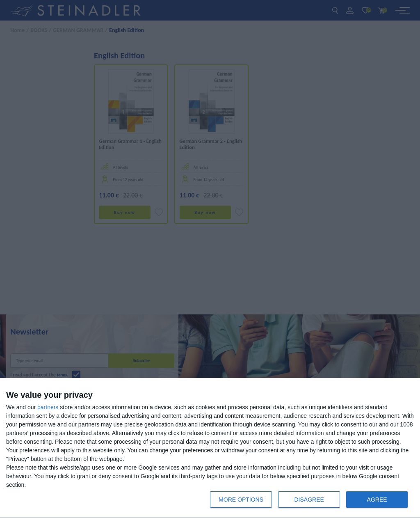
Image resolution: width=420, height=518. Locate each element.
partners (48, 407)
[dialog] (210, 448)
